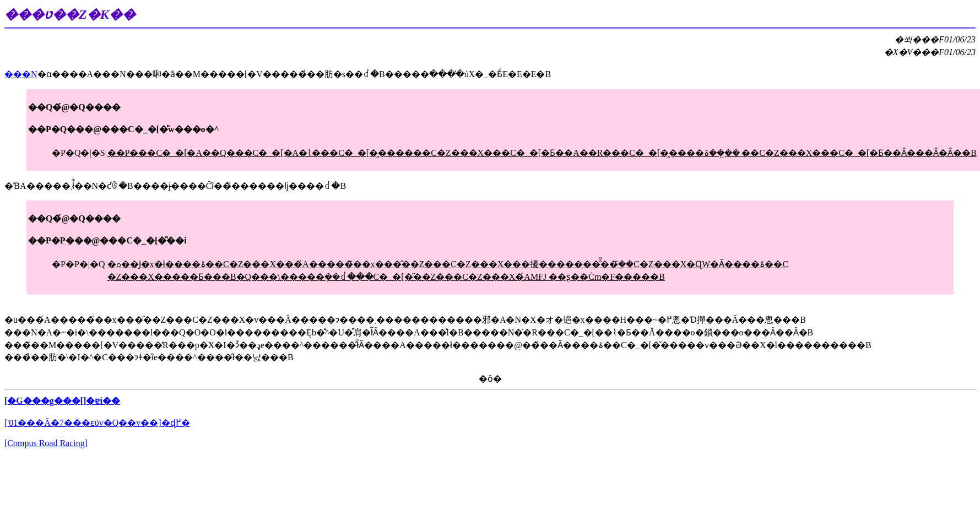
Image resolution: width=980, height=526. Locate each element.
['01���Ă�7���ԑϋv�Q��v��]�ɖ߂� (97, 423)
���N (21, 74)
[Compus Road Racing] (46, 443)
